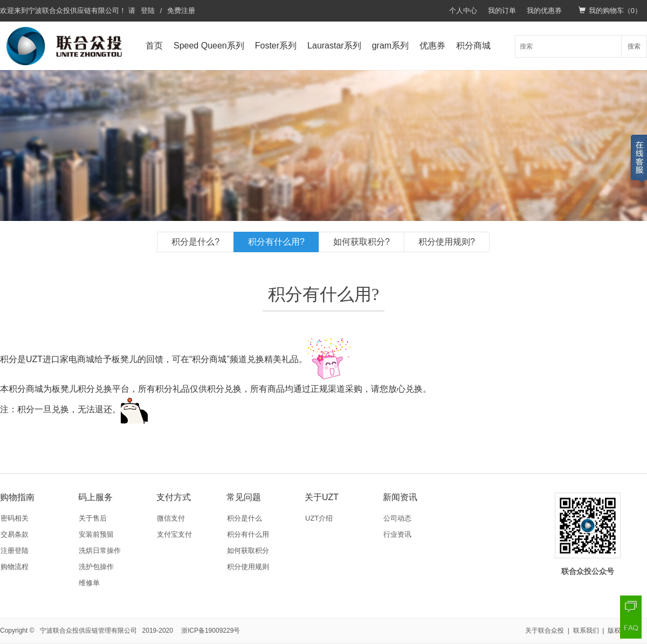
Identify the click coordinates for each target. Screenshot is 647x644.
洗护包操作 (96, 567)
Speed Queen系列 (209, 46)
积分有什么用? (276, 242)
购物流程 (15, 567)
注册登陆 (15, 550)
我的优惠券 (544, 11)
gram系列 (390, 46)
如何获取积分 (248, 550)
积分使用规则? (447, 242)
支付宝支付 (174, 534)
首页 (154, 46)
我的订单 (502, 11)
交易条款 (15, 534)
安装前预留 (96, 534)
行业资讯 (397, 534)
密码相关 (15, 518)
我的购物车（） (610, 11)
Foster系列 (276, 46)
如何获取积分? (362, 242)
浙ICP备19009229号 (211, 631)
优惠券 (432, 46)
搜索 (634, 46)
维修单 (89, 583)
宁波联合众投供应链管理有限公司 (88, 631)
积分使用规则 (248, 567)
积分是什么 (245, 518)
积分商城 (473, 46)
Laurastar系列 (334, 46)
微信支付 (171, 518)
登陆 (148, 11)
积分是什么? (195, 242)
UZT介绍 (319, 518)
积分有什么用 (248, 534)
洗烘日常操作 (100, 550)
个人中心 (463, 11)
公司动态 (397, 518)
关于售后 (93, 518)
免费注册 (181, 11)
